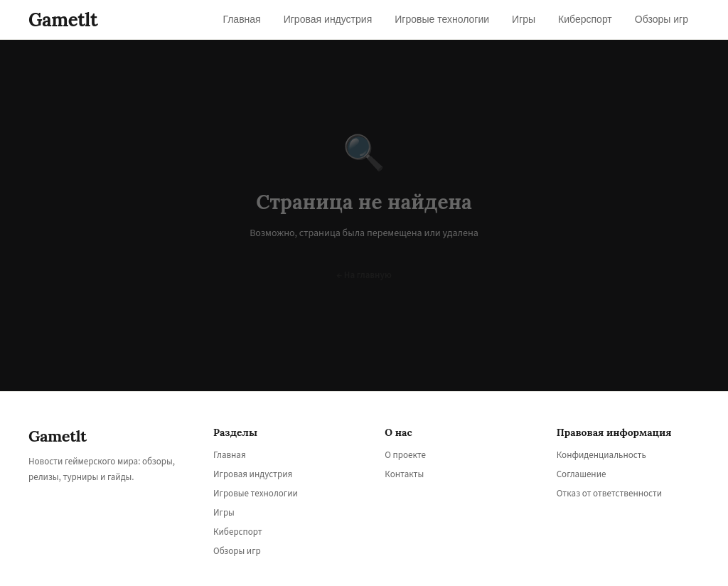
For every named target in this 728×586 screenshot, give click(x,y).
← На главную (364, 275)
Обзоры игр (237, 551)
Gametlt (63, 20)
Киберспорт (238, 532)
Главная (230, 455)
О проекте (405, 455)
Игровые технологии (256, 494)
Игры (224, 513)
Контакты (404, 474)
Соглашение (582, 474)
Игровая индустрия (253, 474)
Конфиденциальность (601, 455)
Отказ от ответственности (610, 494)
